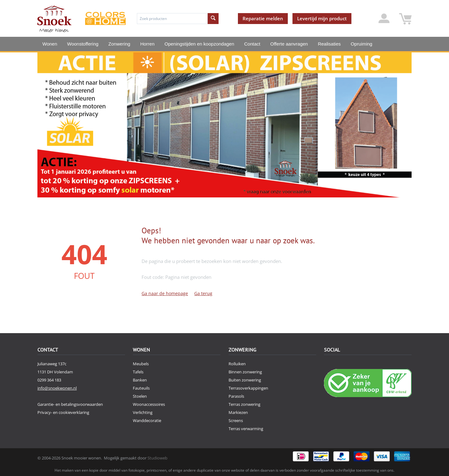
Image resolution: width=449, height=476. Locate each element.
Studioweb (157, 458)
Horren (147, 44)
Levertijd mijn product (322, 18)
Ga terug (203, 293)
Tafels (138, 372)
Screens (236, 420)
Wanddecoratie (147, 420)
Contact (252, 44)
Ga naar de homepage (165, 293)
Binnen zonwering (245, 372)
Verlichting (143, 412)
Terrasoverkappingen (248, 388)
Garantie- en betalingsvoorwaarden (70, 404)
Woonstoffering (83, 44)
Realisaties (329, 44)
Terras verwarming (246, 429)
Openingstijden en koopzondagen (200, 44)
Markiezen (238, 412)
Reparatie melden (263, 18)
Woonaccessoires (149, 404)
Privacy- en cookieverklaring (63, 412)
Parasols (236, 396)
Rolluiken (237, 364)
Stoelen (140, 396)
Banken (140, 380)
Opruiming (362, 44)
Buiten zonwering (245, 380)
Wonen (50, 44)
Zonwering (119, 44)
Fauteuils (141, 388)
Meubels (141, 364)
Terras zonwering (244, 404)
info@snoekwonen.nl (57, 388)
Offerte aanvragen (289, 44)
